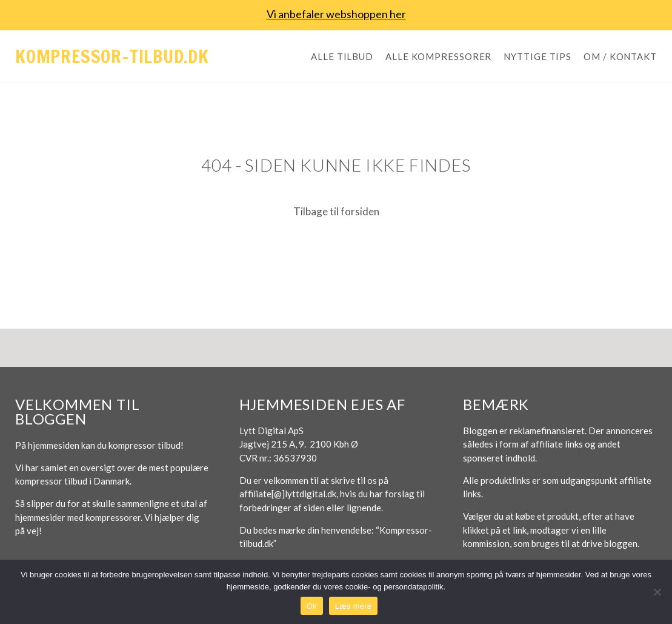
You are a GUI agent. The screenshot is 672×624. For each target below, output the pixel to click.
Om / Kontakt (620, 56)
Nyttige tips (537, 56)
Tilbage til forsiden (336, 211)
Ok (312, 606)
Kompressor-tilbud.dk (112, 56)
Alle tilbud (342, 56)
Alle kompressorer (438, 56)
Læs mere (354, 606)
